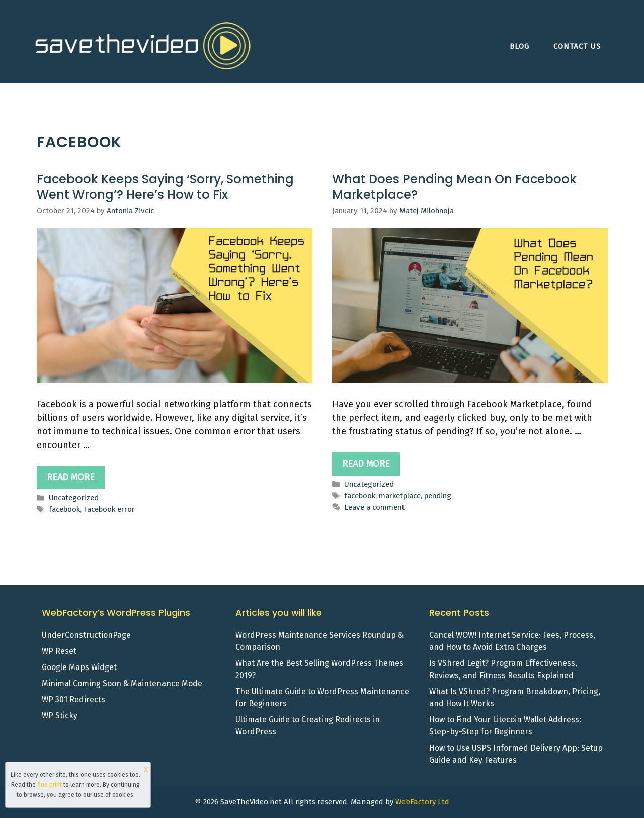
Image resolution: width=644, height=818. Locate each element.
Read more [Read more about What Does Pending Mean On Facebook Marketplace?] (366, 464)
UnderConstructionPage (86, 635)
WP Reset (59, 651)
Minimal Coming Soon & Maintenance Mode (122, 683)
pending (438, 496)
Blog (519, 46)
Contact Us (577, 46)
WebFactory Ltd (422, 802)
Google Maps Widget (79, 667)
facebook (64, 509)
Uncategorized (74, 498)
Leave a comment (374, 507)
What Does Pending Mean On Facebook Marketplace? (454, 187)
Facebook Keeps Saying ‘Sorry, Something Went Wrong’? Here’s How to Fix (165, 187)
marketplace (400, 496)
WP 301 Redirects (73, 699)
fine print (50, 785)
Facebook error (109, 509)
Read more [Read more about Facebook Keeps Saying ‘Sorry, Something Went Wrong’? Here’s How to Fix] (71, 477)
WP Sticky (60, 716)
